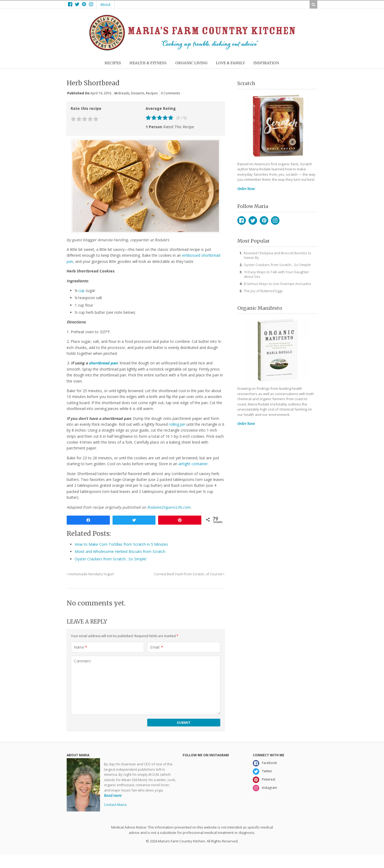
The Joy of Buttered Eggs (263, 291)
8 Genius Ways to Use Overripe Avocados (277, 284)
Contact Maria (115, 805)
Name (81, 647)
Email (157, 647)
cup (81, 290)
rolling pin (177, 424)
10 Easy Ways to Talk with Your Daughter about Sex (276, 274)
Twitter (253, 220)
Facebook (242, 220)
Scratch (246, 83)
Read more (113, 795)
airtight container (193, 464)
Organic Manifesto (260, 308)
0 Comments (170, 93)
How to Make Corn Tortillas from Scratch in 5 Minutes (121, 544)
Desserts (138, 93)
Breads (124, 93)
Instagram (275, 220)
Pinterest (264, 220)
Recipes (152, 93)
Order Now (246, 189)
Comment (82, 661)
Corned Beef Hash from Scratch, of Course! (189, 574)
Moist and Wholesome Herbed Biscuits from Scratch (120, 551)
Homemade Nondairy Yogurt (90, 574)
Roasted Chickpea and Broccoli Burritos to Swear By (277, 255)
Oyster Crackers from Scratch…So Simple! (111, 559)
